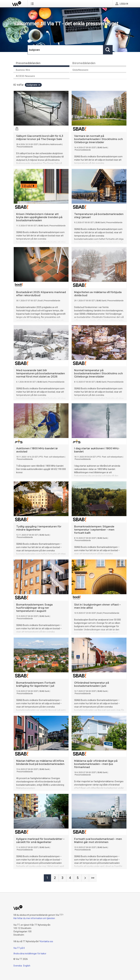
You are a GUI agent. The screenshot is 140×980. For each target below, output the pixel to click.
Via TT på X (19, 948)
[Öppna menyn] (33, 4)
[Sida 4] (70, 878)
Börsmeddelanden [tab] (84, 63)
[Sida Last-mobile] (93, 878)
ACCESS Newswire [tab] (25, 76)
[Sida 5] (78, 878)
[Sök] (65, 50)
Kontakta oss (47, 941)
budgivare (33, 85)
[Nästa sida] (85, 878)
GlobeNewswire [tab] (80, 70)
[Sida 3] (63, 878)
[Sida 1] (47, 878)
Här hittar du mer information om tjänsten (34, 918)
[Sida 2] (55, 878)
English (27, 966)
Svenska (18, 966)
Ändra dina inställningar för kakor (30, 954)
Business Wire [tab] (23, 70)
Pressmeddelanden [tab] (28, 63)
